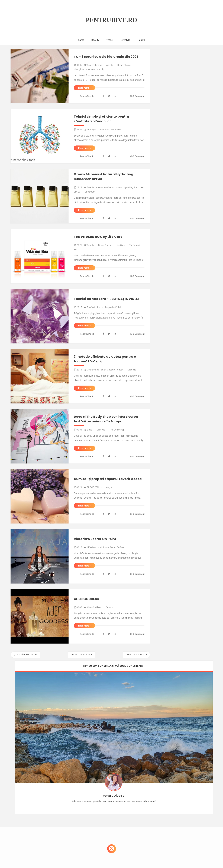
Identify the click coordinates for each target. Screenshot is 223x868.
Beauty (95, 40)
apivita (111, 65)
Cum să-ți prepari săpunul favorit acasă (108, 479)
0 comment (137, 96)
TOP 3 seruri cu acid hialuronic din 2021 (106, 57)
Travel (110, 40)
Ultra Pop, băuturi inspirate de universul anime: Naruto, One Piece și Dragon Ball (184, 831)
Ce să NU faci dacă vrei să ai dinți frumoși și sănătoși (183, 812)
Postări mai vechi (27, 655)
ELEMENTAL (95, 487)
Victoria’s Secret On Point (95, 539)
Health (141, 40)
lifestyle (93, 130)
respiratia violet (113, 307)
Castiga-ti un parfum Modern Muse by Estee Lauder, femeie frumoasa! (184, 762)
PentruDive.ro (111, 20)
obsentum (90, 192)
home (81, 40)
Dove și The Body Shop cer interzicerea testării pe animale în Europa (106, 419)
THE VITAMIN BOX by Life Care (98, 237)
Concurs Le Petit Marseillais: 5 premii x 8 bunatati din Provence (185, 778)
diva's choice (125, 65)
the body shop (117, 430)
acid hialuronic (96, 65)
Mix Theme (141, 859)
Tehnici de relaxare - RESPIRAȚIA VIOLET (107, 299)
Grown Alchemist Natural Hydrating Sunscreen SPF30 (104, 177)
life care (122, 245)
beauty (92, 187)
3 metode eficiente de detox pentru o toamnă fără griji (105, 359)
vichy (102, 69)
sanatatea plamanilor (111, 130)
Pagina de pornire (82, 655)
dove (91, 430)
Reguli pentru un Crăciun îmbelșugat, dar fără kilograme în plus (185, 795)
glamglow (81, 69)
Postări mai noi (135, 655)
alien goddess (96, 607)
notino (93, 69)
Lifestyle (125, 40)
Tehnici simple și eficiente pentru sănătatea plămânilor (101, 119)
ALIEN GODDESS (86, 599)
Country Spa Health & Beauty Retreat (107, 370)
